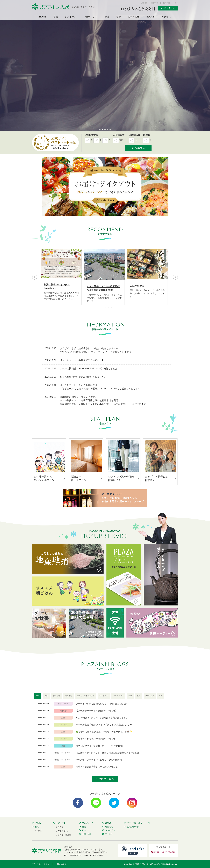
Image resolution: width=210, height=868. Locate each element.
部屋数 (147, 135)
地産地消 (109, 827)
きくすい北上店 (64, 835)
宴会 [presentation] (139, 696)
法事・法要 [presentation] (150, 696)
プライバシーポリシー (136, 823)
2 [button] (103, 307)
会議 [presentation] (130, 696)
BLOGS (150, 17)
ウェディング (91, 17)
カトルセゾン (63, 831)
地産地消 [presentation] (68, 696)
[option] (61, 277)
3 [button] (106, 307)
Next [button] (175, 277)
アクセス (166, 17)
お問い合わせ (133, 827)
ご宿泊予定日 (91, 135)
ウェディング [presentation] (118, 696)
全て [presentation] (38, 696)
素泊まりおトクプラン (78, 478)
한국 (176, 3)
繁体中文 (167, 3)
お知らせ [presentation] (56, 696)
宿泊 (56, 17)
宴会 (118, 17)
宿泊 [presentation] (46, 696)
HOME (43, 17)
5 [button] (112, 307)
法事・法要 (134, 17)
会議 (107, 17)
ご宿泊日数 (119, 135)
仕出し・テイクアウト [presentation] (86, 696)
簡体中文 (155, 3)
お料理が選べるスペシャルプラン (44, 478)
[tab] (38, 696)
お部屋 (39, 831)
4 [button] (109, 307)
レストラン (71, 17)
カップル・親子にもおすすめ (156, 478)
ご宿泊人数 (134, 135)
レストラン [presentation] (104, 696)
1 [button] (100, 307)
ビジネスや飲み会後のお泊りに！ (121, 478)
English (144, 3)
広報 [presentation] (161, 696)
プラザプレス (111, 830)
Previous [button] (35, 277)
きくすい (62, 827)
